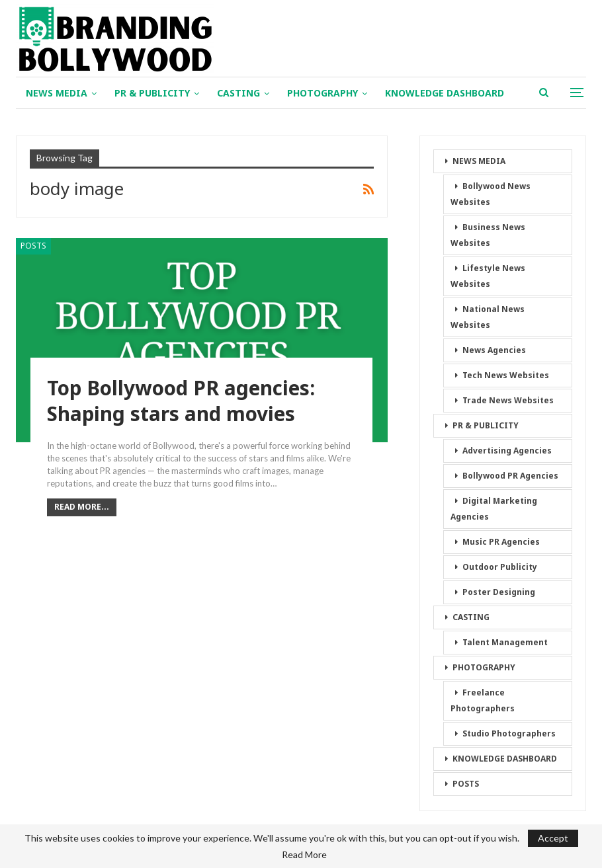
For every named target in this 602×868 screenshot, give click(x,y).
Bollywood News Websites (491, 194)
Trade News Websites (508, 400)
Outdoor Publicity (500, 567)
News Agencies (494, 350)
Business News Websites (488, 235)
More (397, 93)
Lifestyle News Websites (488, 276)
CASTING (238, 93)
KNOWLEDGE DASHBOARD (505, 759)
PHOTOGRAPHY (322, 93)
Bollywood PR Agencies (510, 476)
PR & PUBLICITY (152, 93)
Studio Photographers (509, 733)
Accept (553, 838)
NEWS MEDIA (57, 93)
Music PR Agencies (501, 542)
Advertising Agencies (507, 451)
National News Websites (488, 317)
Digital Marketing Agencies (494, 509)
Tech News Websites (506, 375)
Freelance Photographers (483, 700)
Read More (304, 855)
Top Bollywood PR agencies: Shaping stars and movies (182, 401)
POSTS (33, 246)
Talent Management (505, 642)
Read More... (82, 507)
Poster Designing (499, 592)
